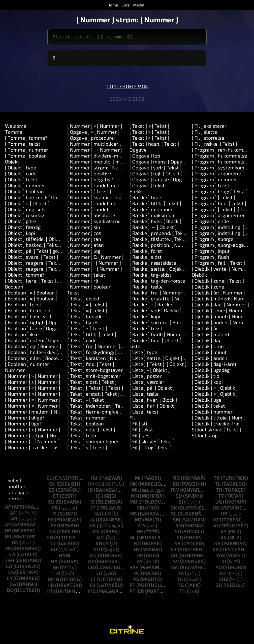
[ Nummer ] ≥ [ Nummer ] (33, 384)
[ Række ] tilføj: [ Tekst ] (155, 205)
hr (51, 587)
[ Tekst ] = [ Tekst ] (87, 306)
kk (96, 533)
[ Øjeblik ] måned (210, 336)
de (10, 592)
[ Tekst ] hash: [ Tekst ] (154, 146)
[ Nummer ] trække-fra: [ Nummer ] (44, 449)
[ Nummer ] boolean (89, 289)
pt (132, 587)
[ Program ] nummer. (215, 181)
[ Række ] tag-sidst (150, 277)
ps (136, 581)
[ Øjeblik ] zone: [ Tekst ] (218, 283)
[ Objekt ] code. (21, 175)
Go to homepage (127, 89)
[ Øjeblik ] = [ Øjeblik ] (215, 390)
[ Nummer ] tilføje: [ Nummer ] (39, 437)
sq (180, 539)
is (93, 504)
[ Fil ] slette (204, 134)
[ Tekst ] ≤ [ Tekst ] (149, 128)
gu (54, 551)
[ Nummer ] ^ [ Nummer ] (95, 271)
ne (140, 533)
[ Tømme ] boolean (26, 158)
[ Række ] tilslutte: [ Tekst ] (159, 241)
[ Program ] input (211, 253)
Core (126, 5)
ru (176, 486)
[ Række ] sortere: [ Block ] (158, 324)
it (93, 510)
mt (138, 521)
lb (91, 569)
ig (98, 498)
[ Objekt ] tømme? (25, 277)
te (180, 581)
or (140, 557)
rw (175, 492)
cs (11, 574)
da (13, 586)
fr (51, 521)
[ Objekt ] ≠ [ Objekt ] (27, 205)
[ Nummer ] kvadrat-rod (94, 223)
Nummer (15, 372)
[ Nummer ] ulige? (25, 419)
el (49, 480)
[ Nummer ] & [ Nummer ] (95, 259)
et (56, 498)
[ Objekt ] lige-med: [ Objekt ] (37, 199)
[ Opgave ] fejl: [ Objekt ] (156, 175)
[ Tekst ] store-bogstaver (95, 372)
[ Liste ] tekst (144, 414)
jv (92, 521)
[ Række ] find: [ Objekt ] (156, 342)
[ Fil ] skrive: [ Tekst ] (152, 443)
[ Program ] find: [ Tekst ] (219, 205)
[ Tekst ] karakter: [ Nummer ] (100, 360)
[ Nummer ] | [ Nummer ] (94, 265)
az (8, 526)
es (52, 492)
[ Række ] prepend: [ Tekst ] (160, 235)
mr (140, 510)
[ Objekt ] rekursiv (25, 217)
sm (177, 521)
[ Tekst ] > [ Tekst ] (149, 134)
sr (177, 545)
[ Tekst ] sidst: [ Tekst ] (92, 384)
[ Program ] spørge (213, 241)
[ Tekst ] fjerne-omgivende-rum (103, 414)
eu (51, 504)
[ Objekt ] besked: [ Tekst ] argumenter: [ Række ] (59, 247)
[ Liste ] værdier (147, 384)
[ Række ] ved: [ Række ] (156, 312)
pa (139, 563)
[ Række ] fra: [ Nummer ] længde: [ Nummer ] (180, 294)
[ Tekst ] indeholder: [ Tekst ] (99, 408)
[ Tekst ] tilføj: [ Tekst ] (92, 336)
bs (9, 550)
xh (217, 545)
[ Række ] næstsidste (153, 265)
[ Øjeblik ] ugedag (211, 372)
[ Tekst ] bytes (83, 324)
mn (135, 498)
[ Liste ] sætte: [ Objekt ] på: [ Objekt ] (170, 360)
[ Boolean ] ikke (22, 336)
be (8, 532)
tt (221, 498)
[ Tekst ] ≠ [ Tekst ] (87, 312)
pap (134, 569)
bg (8, 538)
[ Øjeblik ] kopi (207, 384)
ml (135, 492)
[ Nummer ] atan (86, 247)
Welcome (16, 128)
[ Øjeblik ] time (208, 348)
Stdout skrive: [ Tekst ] (216, 431)
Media (139, 5)
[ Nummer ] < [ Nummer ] (33, 390)
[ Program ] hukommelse (219, 158)
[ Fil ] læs (140, 437)
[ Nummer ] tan (84, 241)
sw (175, 569)
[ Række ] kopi (145, 318)
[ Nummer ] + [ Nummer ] (33, 431)
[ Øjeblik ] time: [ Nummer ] (222, 312)
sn (179, 527)
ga (53, 533)
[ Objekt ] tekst (21, 181)
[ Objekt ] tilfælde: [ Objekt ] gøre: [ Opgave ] (53, 241)
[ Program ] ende (210, 223)
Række (137, 193)
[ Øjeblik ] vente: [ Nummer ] (223, 271)
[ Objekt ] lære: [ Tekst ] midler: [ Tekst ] (48, 283)
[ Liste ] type (143, 354)
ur (224, 515)
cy (10, 580)
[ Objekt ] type (21, 169)
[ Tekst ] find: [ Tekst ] (91, 366)
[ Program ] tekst (211, 187)
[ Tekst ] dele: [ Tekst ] (91, 431)
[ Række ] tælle (146, 289)
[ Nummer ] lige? (23, 425)
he (56, 569)
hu (94, 480)
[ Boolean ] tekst (23, 306)
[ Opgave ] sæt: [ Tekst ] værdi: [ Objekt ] (174, 169)
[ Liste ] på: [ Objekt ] (152, 390)
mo (133, 504)
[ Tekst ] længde (85, 318)
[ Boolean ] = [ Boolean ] (31, 294)
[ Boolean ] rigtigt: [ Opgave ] (37, 324)
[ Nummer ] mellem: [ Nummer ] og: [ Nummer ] (58, 414)
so (178, 533)
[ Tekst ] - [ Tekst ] (87, 402)
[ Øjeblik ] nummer (212, 414)
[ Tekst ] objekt (83, 300)
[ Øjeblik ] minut (209, 354)
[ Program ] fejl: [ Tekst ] (218, 265)
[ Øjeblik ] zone (208, 289)
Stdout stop (205, 437)
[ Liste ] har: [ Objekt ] (153, 408)
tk (217, 480)
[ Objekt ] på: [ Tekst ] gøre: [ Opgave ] (46, 253)
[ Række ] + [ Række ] (152, 306)
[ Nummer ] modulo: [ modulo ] (101, 163)
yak (221, 557)
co (9, 568)
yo (219, 569)
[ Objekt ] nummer (25, 187)
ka (93, 527)
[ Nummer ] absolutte (91, 217)
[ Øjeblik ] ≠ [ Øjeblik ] (215, 396)
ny (137, 551)
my (142, 527)
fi (54, 515)
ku (93, 557)
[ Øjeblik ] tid (206, 378)
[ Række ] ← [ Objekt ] (153, 229)
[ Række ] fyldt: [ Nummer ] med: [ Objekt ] (176, 336)
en (52, 486)
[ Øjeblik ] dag (207, 342)
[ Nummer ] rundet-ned (93, 187)
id (91, 492)
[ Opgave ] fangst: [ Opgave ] (161, 181)
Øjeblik (199, 277)
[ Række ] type (145, 199)
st (174, 551)
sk (174, 510)
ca (12, 556)
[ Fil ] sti (138, 425)
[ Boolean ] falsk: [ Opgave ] (35, 330)
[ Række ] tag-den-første (157, 283)
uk (216, 510)
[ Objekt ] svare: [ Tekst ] (32, 259)
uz (216, 521)
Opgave (138, 152)
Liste (135, 348)
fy (53, 527)
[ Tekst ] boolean (86, 425)
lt (93, 581)
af (8, 509)
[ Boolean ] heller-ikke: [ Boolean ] (43, 354)
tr (219, 492)
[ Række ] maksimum (153, 217)
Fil (132, 419)
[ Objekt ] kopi (20, 235)
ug (219, 504)
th (183, 593)
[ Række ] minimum (151, 211)
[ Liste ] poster (146, 378)
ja (96, 515)
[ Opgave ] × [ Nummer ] (93, 134)
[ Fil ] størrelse (208, 140)
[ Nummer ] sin (84, 229)
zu (219, 587)
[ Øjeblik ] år (205, 330)
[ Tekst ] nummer (86, 419)
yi (224, 563)
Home (113, 5)
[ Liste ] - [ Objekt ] (150, 372)
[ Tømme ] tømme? (26, 140)
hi (58, 575)
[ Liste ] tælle (144, 396)
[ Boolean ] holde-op (28, 312)
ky (91, 563)
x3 (223, 533)
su (174, 557)
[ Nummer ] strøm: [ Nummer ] (101, 169)
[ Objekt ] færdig (23, 229)
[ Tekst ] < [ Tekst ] (87, 449)
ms (133, 515)
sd (179, 498)
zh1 (224, 575)
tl (218, 486)
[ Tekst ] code (82, 342)
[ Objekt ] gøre (20, 223)
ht (50, 593)
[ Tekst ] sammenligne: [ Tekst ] (102, 443)
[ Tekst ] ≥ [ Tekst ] (149, 140)
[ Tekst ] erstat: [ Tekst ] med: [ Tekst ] (109, 396)
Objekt (12, 163)
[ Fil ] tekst (141, 431)
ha (54, 563)
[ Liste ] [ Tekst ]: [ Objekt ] (158, 366)
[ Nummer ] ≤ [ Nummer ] (33, 396)
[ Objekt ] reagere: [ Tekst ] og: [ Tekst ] (47, 265)
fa (55, 510)
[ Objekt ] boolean (24, 193)
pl (137, 575)
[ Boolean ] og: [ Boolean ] (33, 348)
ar (14, 520)
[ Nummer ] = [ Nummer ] (33, 402)
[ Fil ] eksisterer (209, 128)
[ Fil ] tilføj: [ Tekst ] (151, 449)
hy (91, 486)
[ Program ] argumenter (218, 217)
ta (181, 575)
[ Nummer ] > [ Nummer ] (33, 378)
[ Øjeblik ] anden (210, 360)
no (137, 545)
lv (93, 587)
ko (97, 551)
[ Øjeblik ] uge (207, 402)
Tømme (14, 134)
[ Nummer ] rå (83, 283)
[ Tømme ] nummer (27, 152)
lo (99, 575)
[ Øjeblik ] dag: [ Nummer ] (220, 306)
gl (53, 545)
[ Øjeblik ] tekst (208, 408)
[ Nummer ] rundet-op (92, 205)
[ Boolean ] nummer (27, 366)
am (14, 515)
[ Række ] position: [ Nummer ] (163, 247)
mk (133, 486)
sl (174, 515)
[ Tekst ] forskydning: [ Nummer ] (104, 354)
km (101, 539)
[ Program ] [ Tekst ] (214, 199)
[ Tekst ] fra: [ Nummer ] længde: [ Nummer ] (116, 348)
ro (176, 480)
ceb (10, 562)
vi (216, 527)
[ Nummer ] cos (84, 235)
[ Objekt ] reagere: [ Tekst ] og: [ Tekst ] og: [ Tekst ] (60, 271)
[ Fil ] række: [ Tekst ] (215, 146)
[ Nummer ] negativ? (90, 181)
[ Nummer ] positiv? (89, 175)
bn (15, 544)
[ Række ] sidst (146, 259)
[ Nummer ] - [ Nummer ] (32, 443)
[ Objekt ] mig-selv (25, 211)
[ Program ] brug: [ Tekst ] (220, 193)
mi (138, 480)
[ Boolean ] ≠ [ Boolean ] (31, 300)
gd (50, 539)
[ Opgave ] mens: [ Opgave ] (160, 163)
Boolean (14, 289)
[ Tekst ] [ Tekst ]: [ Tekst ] (95, 390)
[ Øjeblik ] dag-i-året (214, 366)
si (181, 504)
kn (99, 545)
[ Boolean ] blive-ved (28, 318)
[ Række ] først (146, 253)
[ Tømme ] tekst (23, 146)
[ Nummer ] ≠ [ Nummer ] (33, 408)
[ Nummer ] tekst (86, 277)
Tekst (73, 294)
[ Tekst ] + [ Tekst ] (87, 330)
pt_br (137, 593)
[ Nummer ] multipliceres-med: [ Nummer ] (115, 146)
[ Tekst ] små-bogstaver (94, 378)
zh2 (223, 581)
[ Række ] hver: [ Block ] (155, 223)
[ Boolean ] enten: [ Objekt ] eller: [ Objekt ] (52, 342)
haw (65, 557)
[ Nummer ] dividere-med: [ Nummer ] (109, 158)
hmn (53, 581)
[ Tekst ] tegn (82, 437)
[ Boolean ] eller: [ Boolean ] (36, 360)
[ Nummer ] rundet (88, 211)
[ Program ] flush (210, 259)
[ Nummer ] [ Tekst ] (89, 193)
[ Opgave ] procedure (91, 140)
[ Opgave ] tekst (147, 187)
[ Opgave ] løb (145, 158)
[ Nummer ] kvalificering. (95, 199)
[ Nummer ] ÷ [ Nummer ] (95, 152)
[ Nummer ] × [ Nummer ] (95, 128)
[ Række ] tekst (146, 330)
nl (133, 539)
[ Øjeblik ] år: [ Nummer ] (219, 294)
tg (181, 587)
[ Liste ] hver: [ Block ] (153, 402)
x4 (223, 539)
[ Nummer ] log (84, 253)
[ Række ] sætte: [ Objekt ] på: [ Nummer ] (175, 271)
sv (176, 563)
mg (92, 593)
